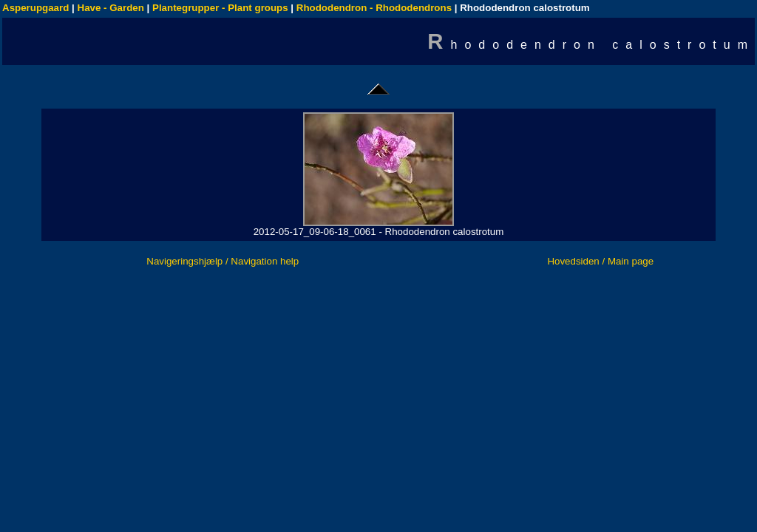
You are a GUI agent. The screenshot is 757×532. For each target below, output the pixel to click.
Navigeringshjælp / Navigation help (223, 261)
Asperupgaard (35, 8)
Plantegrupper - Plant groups (220, 8)
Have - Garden (111, 8)
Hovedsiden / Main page (600, 261)
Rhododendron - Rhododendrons (374, 8)
